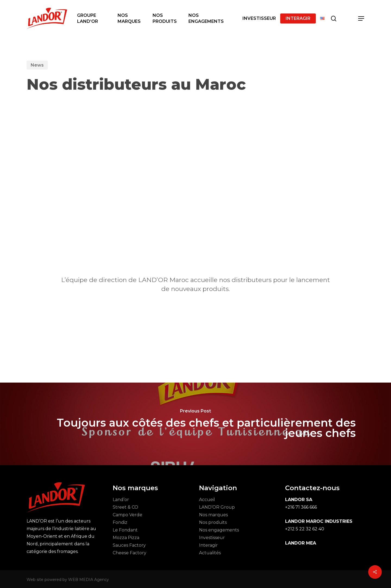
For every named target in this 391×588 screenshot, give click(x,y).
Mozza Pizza (126, 538)
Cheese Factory (130, 553)
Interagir (208, 545)
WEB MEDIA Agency (89, 580)
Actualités (210, 553)
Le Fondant (125, 530)
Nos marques (213, 515)
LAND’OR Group (217, 507)
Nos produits (213, 522)
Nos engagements (219, 530)
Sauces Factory (129, 545)
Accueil (207, 500)
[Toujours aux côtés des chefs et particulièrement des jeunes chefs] (195, 424)
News (37, 65)
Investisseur (212, 538)
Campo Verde (127, 515)
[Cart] (348, 18)
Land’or (121, 500)
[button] (361, 19)
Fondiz (120, 522)
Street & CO (125, 507)
